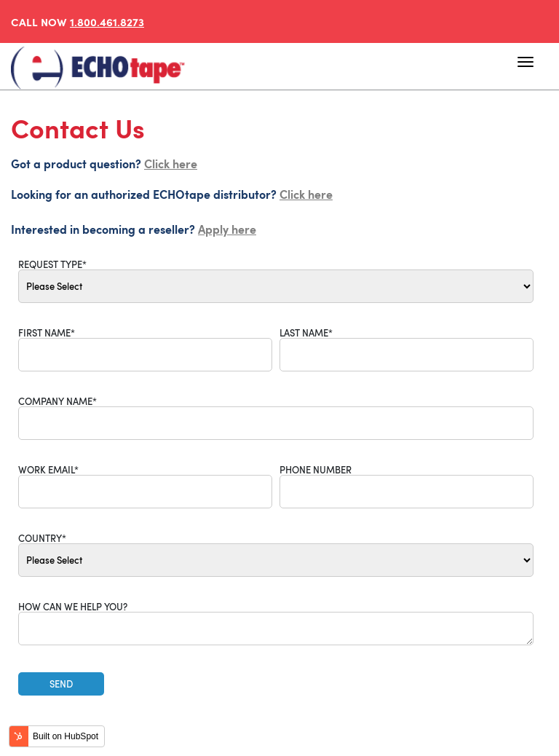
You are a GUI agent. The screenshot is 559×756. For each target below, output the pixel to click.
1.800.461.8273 (107, 21)
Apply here (227, 229)
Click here (171, 163)
